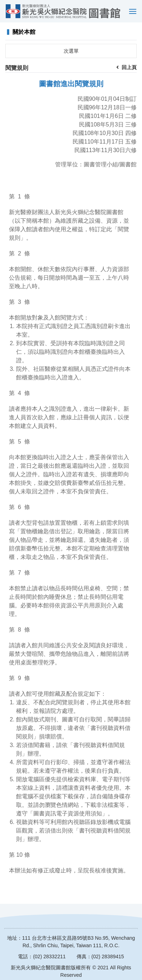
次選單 (71, 51)
